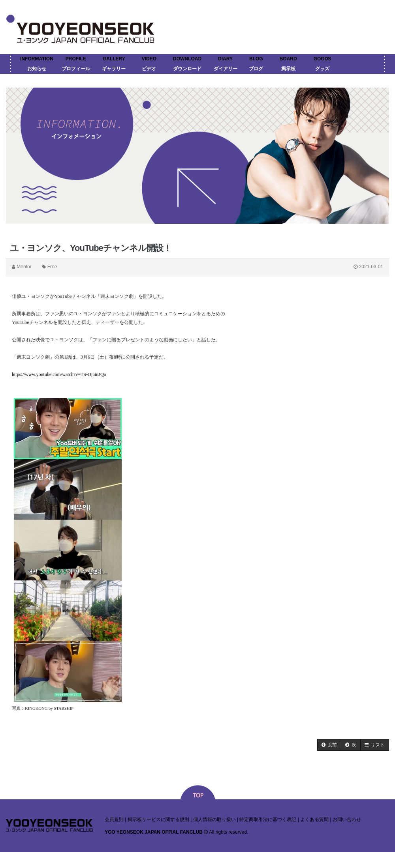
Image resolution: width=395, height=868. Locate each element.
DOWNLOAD (187, 59)
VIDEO (149, 59)
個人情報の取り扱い (214, 819)
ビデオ (149, 69)
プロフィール (76, 69)
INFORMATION (37, 59)
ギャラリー (114, 69)
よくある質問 (314, 819)
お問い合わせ (347, 819)
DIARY (225, 59)
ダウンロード (187, 69)
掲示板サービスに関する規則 (158, 819)
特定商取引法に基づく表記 (268, 819)
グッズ (322, 69)
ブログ (256, 69)
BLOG (256, 59)
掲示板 (288, 69)
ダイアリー (226, 69)
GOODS (323, 59)
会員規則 (114, 819)
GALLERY (114, 59)
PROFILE (76, 59)
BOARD (288, 59)
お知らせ (37, 69)
